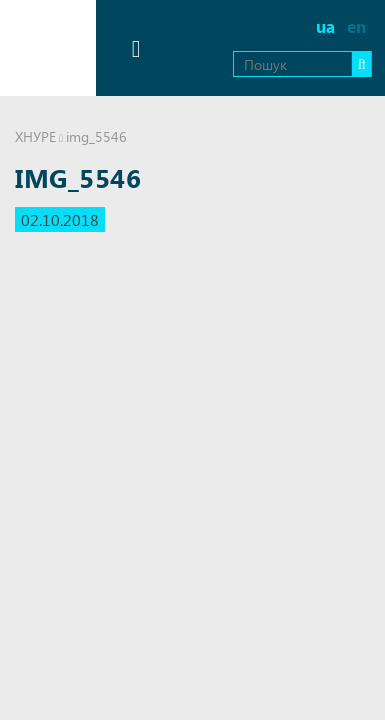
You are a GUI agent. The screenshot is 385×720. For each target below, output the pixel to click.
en (356, 26)
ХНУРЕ (35, 136)
